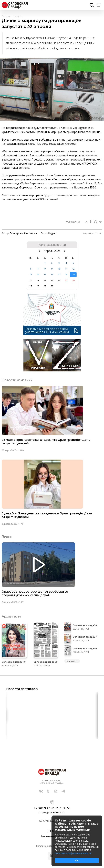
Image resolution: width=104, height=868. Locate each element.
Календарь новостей (52, 245)
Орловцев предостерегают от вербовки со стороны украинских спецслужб (35, 593)
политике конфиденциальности (73, 853)
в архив (72, 661)
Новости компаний (17, 380)
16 (52, 275)
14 (38, 275)
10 (59, 269)
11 (66, 269)
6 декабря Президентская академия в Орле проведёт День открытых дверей (47, 515)
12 (73, 269)
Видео (7, 537)
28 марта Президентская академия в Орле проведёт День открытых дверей (46, 442)
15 (45, 275)
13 (31, 275)
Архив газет (12, 616)
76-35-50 (65, 808)
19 (73, 275)
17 (59, 275)
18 (66, 275)
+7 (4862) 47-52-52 (46, 808)
